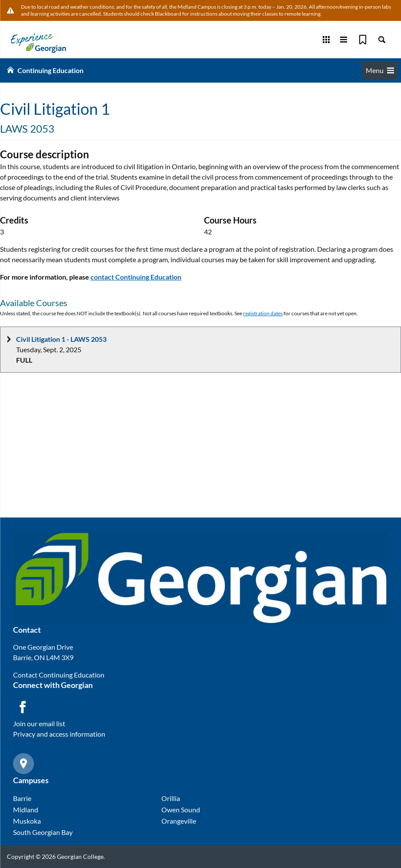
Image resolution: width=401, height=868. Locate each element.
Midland (26, 810)
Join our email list (39, 723)
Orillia (171, 798)
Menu (380, 70)
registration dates (263, 313)
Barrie (22, 798)
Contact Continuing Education (59, 675)
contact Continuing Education (136, 277)
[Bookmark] (363, 40)
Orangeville (179, 821)
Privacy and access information (59, 734)
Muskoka (27, 821)
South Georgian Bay (43, 832)
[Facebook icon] (23, 707)
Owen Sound (181, 810)
